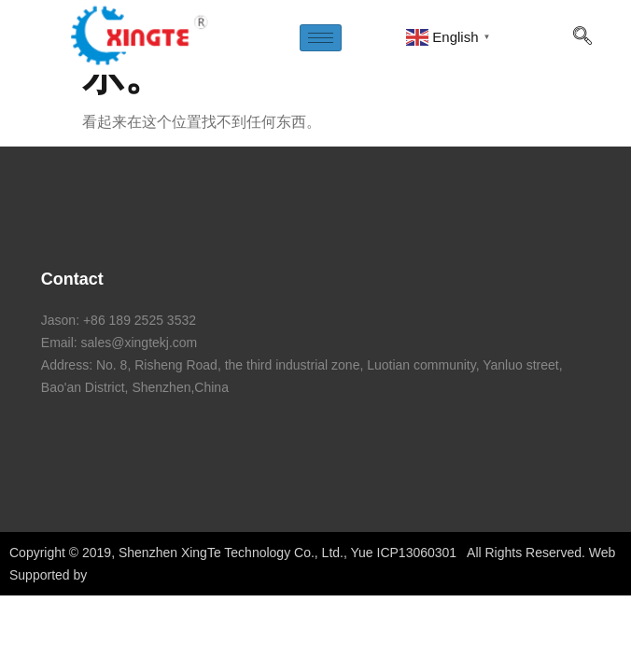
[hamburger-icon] (321, 38)
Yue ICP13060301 (404, 553)
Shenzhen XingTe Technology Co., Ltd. (231, 553)
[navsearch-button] (582, 37)
